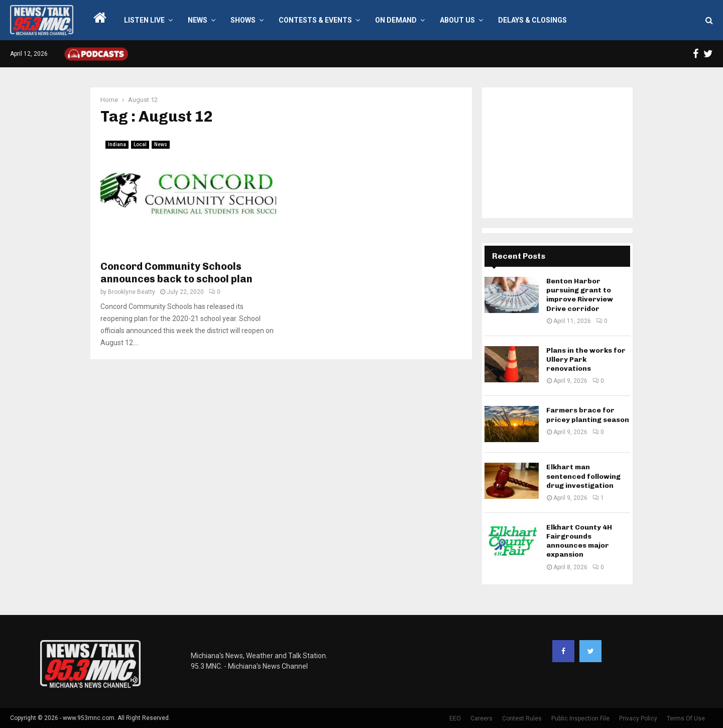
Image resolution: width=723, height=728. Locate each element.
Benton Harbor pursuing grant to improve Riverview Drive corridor (580, 295)
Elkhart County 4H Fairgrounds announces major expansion (579, 541)
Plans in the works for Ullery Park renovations (586, 359)
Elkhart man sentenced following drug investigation (583, 476)
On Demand (396, 20)
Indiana (117, 144)
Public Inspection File (580, 718)
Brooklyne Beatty (132, 292)
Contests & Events (315, 20)
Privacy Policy (638, 718)
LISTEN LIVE (144, 20)
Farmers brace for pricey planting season (588, 415)
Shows (243, 20)
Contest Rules (522, 718)
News (198, 20)
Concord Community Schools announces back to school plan (176, 273)
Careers (481, 718)
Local (140, 144)
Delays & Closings (532, 20)
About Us (457, 20)
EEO (455, 718)
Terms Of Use (686, 718)
